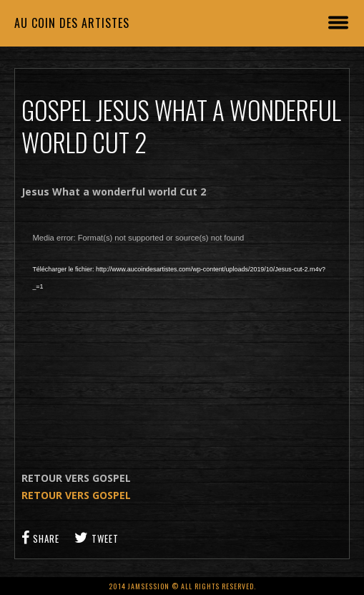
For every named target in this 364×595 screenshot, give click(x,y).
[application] (182, 335)
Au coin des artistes (72, 23)
